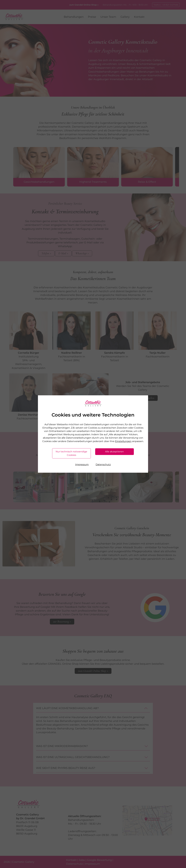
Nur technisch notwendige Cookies (71, 453)
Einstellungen (123, 441)
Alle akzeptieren (114, 452)
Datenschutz (103, 464)
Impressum (82, 464)
